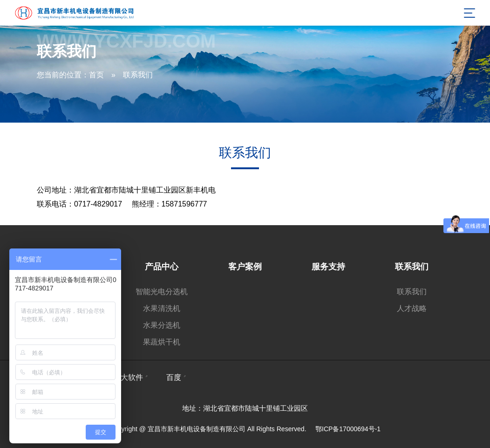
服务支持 (328, 267)
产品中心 (162, 267)
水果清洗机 (162, 308)
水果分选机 (162, 325)
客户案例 (245, 267)
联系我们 (138, 75)
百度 (174, 377)
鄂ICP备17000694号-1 (348, 429)
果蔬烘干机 (162, 342)
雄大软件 (128, 377)
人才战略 (412, 308)
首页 (96, 75)
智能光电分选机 (162, 292)
